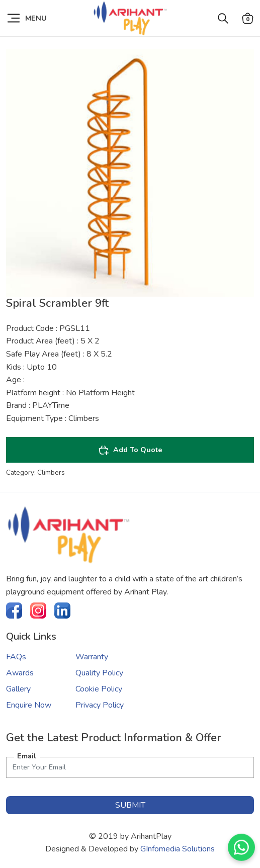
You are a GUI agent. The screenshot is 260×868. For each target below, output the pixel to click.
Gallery (18, 689)
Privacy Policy (100, 705)
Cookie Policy (99, 689)
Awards (20, 673)
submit (130, 805)
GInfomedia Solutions (178, 849)
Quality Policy (99, 673)
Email (27, 756)
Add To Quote (130, 450)
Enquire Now (29, 705)
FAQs (16, 657)
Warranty (92, 657)
